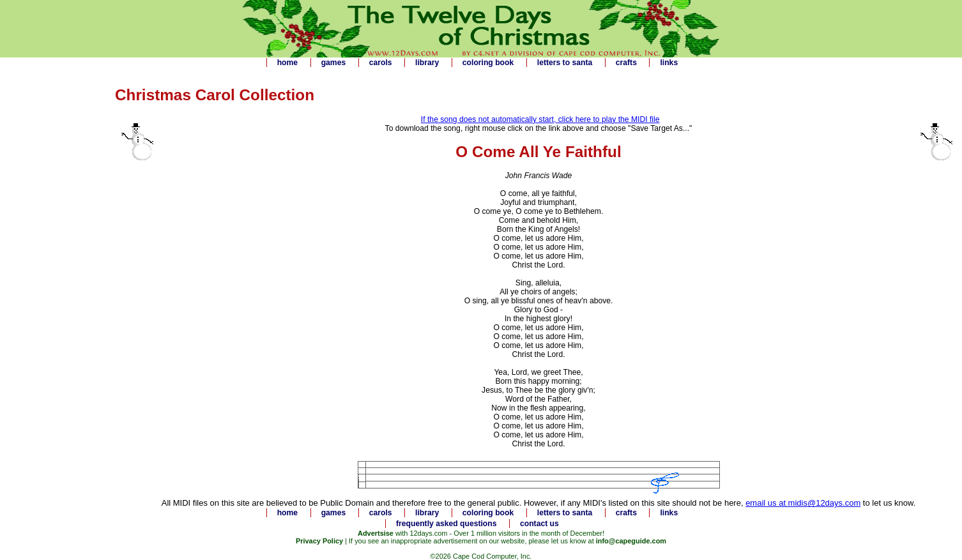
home (287, 63)
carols (381, 63)
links (669, 63)
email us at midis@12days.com (803, 503)
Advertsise (376, 533)
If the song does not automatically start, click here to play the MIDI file (540, 119)
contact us (539, 524)
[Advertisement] (51, 268)
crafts (626, 63)
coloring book (488, 63)
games (334, 63)
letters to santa (565, 63)
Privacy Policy (319, 541)
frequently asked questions (446, 524)
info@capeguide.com (631, 541)
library (427, 63)
